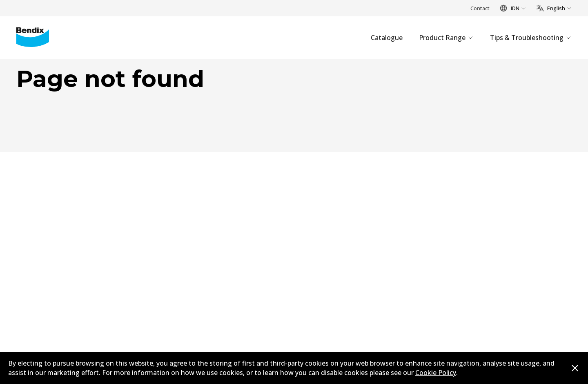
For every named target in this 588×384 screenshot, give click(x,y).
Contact (480, 8)
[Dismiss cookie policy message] (575, 368)
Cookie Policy (436, 373)
